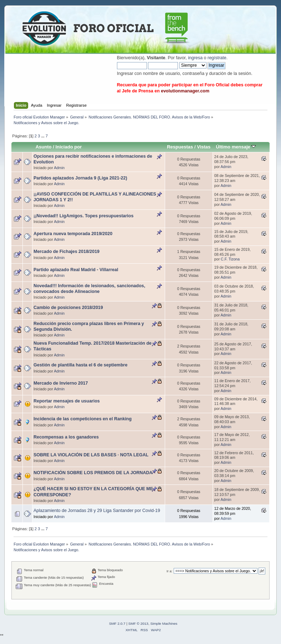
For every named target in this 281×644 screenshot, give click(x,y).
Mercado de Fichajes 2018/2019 (67, 252)
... (43, 136)
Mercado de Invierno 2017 (61, 383)
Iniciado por (68, 147)
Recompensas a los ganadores (66, 437)
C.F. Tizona (230, 259)
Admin (59, 168)
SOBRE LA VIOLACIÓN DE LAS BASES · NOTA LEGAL (91, 455)
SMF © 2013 (138, 623)
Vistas (204, 147)
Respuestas (180, 147)
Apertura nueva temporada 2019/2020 (73, 234)
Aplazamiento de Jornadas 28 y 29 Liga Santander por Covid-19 (97, 511)
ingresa (195, 58)
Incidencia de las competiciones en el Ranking (83, 419)
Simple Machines (164, 623)
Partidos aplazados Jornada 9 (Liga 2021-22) (80, 178)
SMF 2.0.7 (117, 623)
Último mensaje (236, 147)
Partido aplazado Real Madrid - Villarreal (76, 270)
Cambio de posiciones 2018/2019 (68, 308)
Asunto (44, 147)
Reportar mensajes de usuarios (67, 401)
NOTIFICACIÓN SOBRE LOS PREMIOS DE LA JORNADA (93, 473)
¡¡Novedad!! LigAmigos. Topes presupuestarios (83, 216)
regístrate (217, 58)
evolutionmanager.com (185, 91)
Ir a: (169, 571)
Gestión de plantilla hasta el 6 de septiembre (80, 365)
